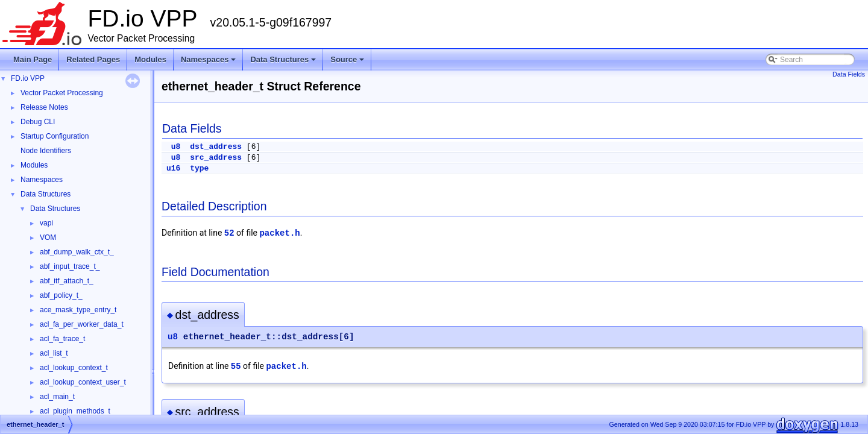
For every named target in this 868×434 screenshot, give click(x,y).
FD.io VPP (28, 78)
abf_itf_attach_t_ (67, 281)
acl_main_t (57, 397)
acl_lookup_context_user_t (83, 382)
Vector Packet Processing (62, 93)
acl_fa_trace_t (62, 339)
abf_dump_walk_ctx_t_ (77, 252)
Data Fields (849, 74)
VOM (48, 237)
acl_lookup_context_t (74, 368)
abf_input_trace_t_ (70, 266)
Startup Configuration (55, 136)
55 (236, 366)
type (199, 168)
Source (348, 63)
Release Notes (44, 107)
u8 (176, 147)
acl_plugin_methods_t (75, 411)
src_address (216, 158)
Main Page (33, 59)
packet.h (279, 233)
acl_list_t (54, 353)
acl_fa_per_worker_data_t (82, 324)
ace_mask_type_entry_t (78, 310)
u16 (173, 168)
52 (229, 233)
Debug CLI (38, 122)
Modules (150, 59)
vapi (46, 223)
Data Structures (284, 63)
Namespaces (209, 63)
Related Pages (93, 59)
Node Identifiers (46, 151)
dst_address (216, 147)
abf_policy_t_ (61, 295)
